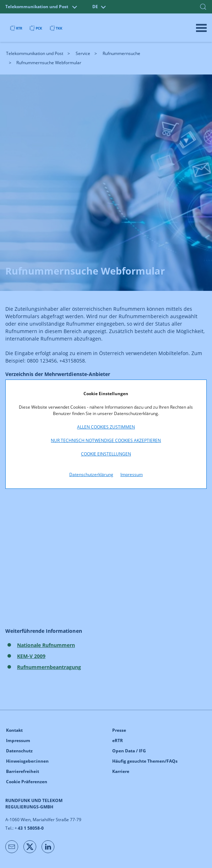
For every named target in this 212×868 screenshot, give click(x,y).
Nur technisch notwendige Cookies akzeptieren (106, 440)
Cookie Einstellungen (106, 454)
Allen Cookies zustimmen (106, 427)
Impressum (132, 474)
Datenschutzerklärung (91, 474)
